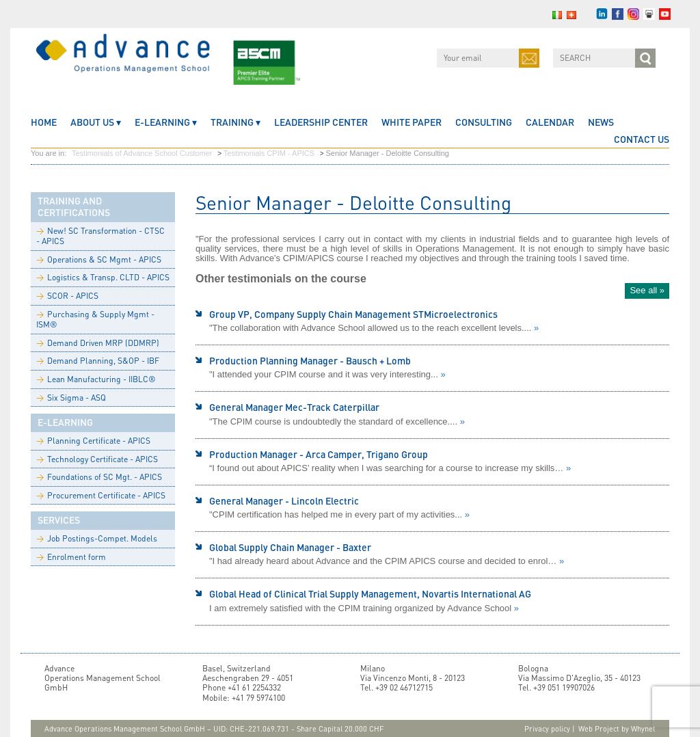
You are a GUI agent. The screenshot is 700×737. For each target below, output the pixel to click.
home (44, 122)
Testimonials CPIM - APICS (269, 153)
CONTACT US (642, 139)
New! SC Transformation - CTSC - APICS (100, 236)
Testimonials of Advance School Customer (142, 153)
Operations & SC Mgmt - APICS (99, 259)
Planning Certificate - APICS (93, 441)
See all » (647, 290)
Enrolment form (71, 557)
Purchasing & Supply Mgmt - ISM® (95, 320)
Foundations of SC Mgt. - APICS (99, 477)
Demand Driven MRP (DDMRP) (98, 343)
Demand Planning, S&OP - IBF (98, 361)
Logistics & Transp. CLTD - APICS (103, 277)
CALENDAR (550, 122)
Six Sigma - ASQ (71, 398)
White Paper (412, 122)
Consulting (484, 122)
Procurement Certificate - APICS (101, 495)
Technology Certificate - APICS (97, 459)
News (601, 122)
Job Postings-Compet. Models (97, 538)
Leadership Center (321, 122)
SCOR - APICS (67, 296)
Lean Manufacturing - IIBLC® (96, 379)
